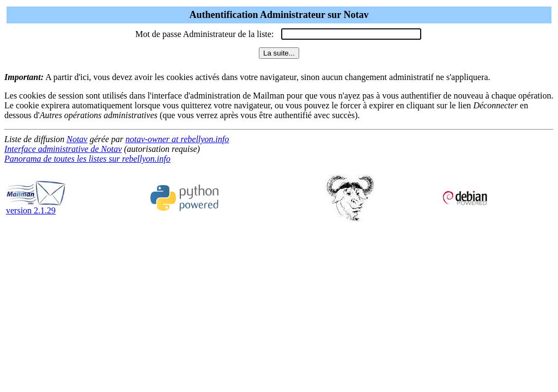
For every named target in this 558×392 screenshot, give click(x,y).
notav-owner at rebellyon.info (177, 139)
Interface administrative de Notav (63, 149)
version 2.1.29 (36, 207)
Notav (77, 139)
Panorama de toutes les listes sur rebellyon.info (87, 159)
